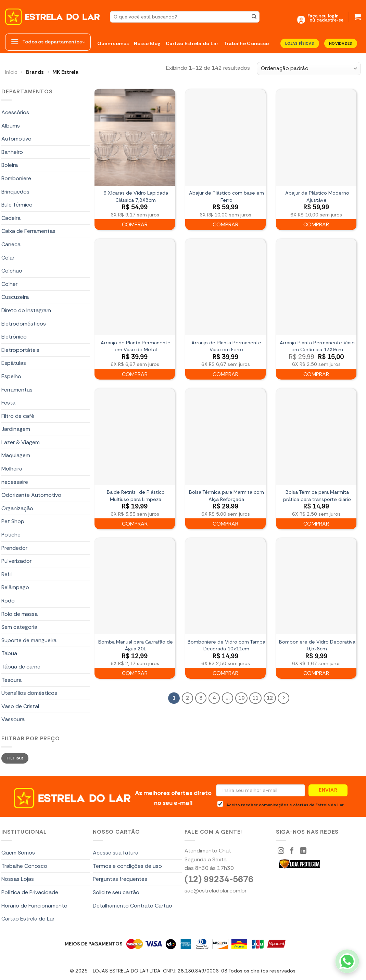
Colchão (12, 271)
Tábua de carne (21, 667)
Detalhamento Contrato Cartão (132, 906)
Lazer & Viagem (21, 442)
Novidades (341, 43)
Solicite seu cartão (116, 892)
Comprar (135, 224)
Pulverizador (16, 561)
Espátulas (14, 363)
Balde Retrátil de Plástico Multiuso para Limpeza (136, 495)
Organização (17, 508)
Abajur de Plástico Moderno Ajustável (317, 196)
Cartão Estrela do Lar (192, 43)
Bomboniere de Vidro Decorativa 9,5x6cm (317, 645)
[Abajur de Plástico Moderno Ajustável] (316, 137)
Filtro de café (18, 416)
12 (270, 698)
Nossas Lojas (18, 879)
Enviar (328, 790)
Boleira (10, 165)
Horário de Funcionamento (34, 906)
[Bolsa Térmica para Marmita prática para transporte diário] (316, 437)
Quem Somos (18, 853)
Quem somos (113, 43)
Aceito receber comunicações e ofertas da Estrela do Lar (281, 804)
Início (11, 72)
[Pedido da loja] (309, 69)
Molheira (12, 469)
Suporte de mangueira (29, 640)
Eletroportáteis (20, 350)
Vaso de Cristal (20, 706)
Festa (8, 403)
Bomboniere (16, 178)
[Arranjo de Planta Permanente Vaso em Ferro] (225, 287)
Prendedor (14, 548)
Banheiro (12, 152)
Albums (11, 126)
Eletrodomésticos (24, 324)
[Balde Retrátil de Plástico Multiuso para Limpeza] (135, 437)
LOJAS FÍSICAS (300, 43)
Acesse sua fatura (116, 853)
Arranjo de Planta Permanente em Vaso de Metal (136, 346)
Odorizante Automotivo (31, 495)
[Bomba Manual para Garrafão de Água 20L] (135, 586)
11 (255, 698)
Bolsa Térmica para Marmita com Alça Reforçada (226, 495)
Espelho (11, 376)
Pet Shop (13, 521)
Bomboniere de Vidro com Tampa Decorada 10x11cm (226, 645)
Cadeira (11, 218)
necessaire (15, 482)
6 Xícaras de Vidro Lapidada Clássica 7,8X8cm (136, 196)
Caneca (11, 244)
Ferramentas (17, 390)
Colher (9, 284)
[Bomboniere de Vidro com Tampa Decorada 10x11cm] (225, 586)
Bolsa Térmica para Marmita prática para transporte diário (317, 495)
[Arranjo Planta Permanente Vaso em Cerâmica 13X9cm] (316, 287)
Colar (8, 258)
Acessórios (15, 112)
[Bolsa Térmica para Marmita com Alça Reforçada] (225, 437)
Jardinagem (16, 429)
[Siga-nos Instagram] (281, 851)
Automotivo (16, 139)
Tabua (9, 653)
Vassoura (13, 719)
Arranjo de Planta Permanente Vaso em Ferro (226, 346)
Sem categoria (19, 627)
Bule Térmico (17, 205)
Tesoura (11, 680)
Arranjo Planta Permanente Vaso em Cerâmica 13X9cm (317, 346)
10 (241, 698)
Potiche (11, 535)
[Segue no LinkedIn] (303, 851)
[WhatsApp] (347, 961)
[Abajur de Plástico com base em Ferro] (225, 137)
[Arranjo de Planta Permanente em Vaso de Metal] (135, 287)
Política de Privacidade (30, 892)
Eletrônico (14, 337)
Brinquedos (15, 192)
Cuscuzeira (15, 297)
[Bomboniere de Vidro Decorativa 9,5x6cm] (316, 586)
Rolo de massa (20, 614)
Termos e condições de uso (127, 866)
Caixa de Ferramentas (28, 231)
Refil (7, 574)
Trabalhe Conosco (246, 43)
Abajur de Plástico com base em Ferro (226, 196)
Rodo (8, 601)
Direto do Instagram (26, 310)
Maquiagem (16, 455)
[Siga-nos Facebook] (292, 851)
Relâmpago (15, 587)
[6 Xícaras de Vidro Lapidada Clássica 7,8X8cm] (135, 137)
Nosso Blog (147, 43)
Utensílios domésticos (29, 693)
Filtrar (15, 758)
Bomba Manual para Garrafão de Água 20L (136, 645)
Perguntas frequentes (120, 879)
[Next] (283, 698)
